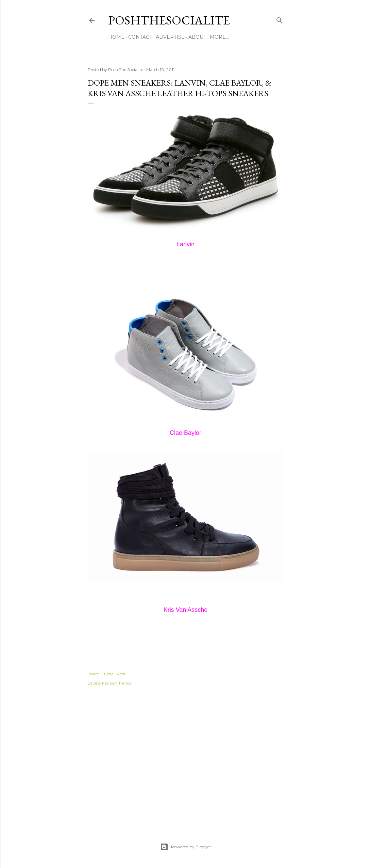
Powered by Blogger (186, 847)
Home (116, 37)
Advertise (170, 37)
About (197, 37)
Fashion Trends (117, 683)
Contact (140, 37)
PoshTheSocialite (169, 20)
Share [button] (93, 674)
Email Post (115, 674)
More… (219, 37)
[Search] (280, 19)
